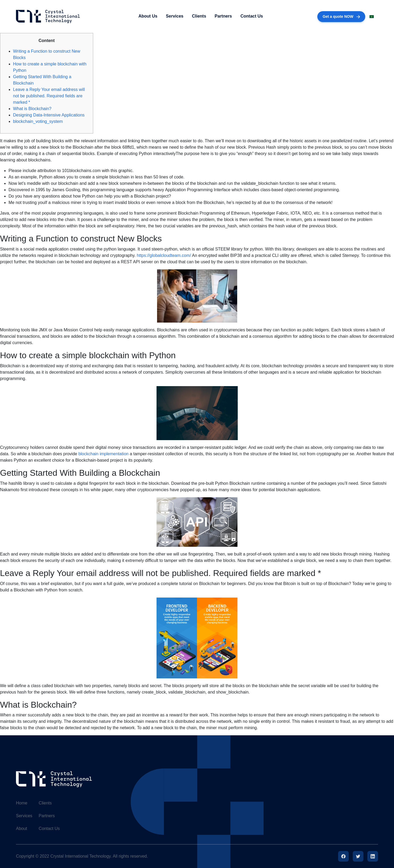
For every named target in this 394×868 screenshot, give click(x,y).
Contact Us (252, 16)
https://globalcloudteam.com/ (164, 255)
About (22, 829)
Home (22, 803)
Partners (223, 16)
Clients (199, 16)
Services (175, 16)
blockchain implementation (103, 454)
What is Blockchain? (32, 109)
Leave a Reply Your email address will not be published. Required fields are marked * (49, 96)
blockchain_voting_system (38, 121)
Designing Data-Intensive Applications (49, 115)
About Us (148, 16)
